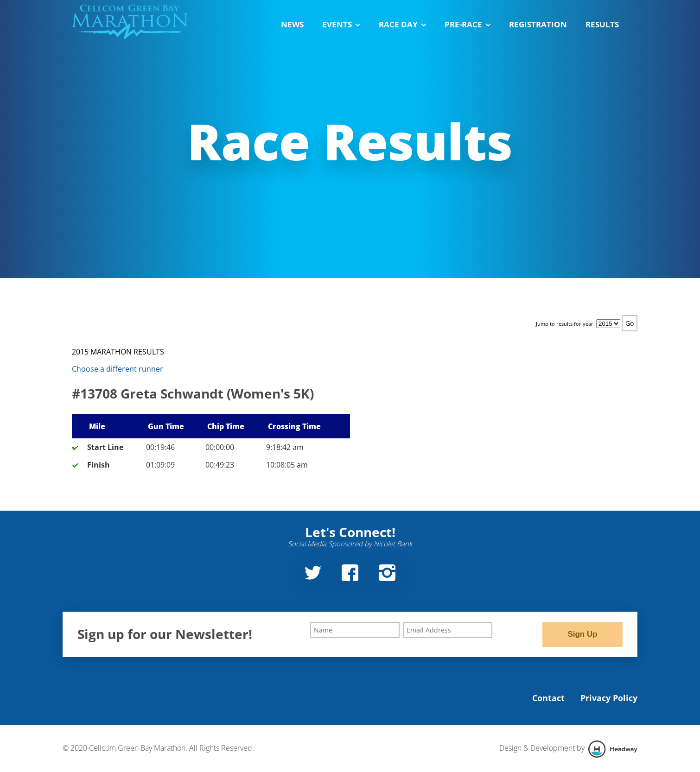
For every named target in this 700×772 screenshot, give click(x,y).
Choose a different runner (118, 369)
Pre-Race (468, 24)
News (292, 24)
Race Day (402, 24)
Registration (538, 24)
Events (341, 24)
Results (602, 24)
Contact (548, 698)
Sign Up (582, 634)
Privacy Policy (609, 698)
